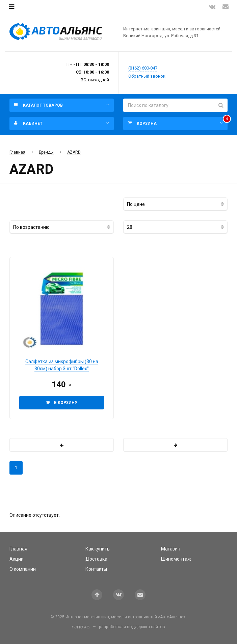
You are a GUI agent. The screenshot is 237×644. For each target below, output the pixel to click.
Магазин (171, 549)
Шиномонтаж (176, 559)
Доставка (96, 559)
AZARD (74, 152)
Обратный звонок (147, 76)
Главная (17, 152)
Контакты (96, 569)
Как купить (98, 549)
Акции (17, 559)
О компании (23, 569)
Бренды (46, 152)
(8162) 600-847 (143, 68)
